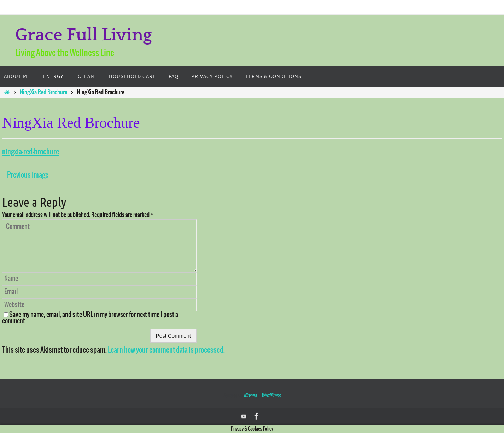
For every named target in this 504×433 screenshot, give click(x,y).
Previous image (28, 175)
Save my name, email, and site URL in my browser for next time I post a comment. (90, 318)
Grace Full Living (84, 35)
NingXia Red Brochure (43, 92)
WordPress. (271, 396)
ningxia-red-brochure (31, 152)
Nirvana (250, 396)
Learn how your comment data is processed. (166, 350)
